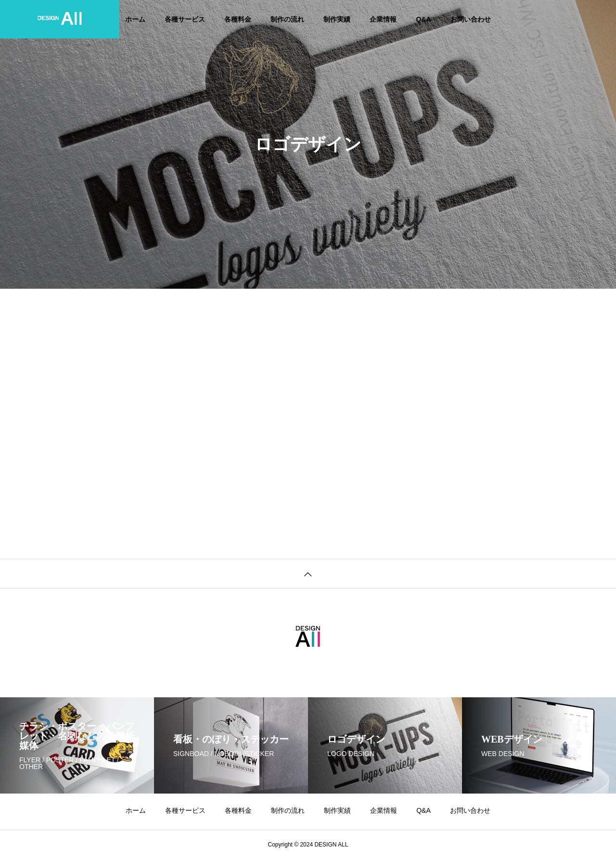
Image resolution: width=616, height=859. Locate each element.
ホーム (135, 19)
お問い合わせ (471, 19)
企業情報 (383, 19)
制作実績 (337, 19)
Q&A (423, 19)
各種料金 (238, 19)
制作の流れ (287, 19)
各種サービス (185, 19)
